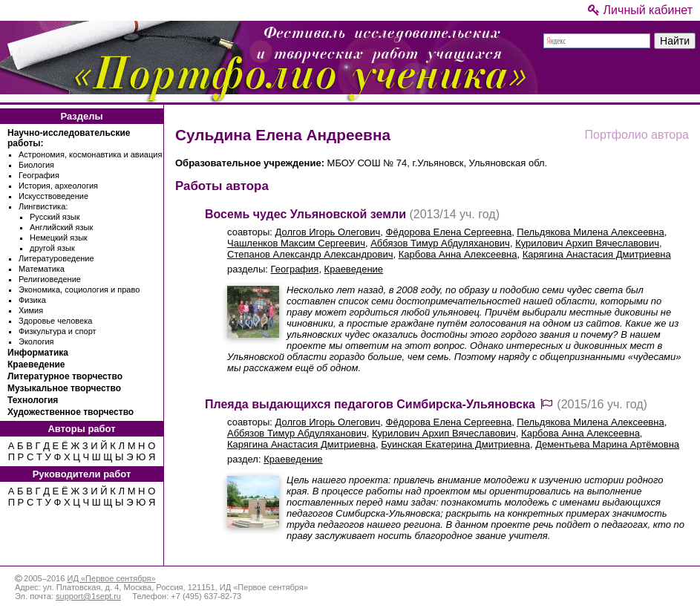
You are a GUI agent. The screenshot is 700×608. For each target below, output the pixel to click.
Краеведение (36, 365)
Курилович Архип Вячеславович (587, 243)
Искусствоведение (53, 196)
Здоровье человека (55, 321)
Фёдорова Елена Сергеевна (449, 232)
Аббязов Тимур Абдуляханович (440, 243)
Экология (36, 341)
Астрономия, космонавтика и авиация (90, 154)
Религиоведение (50, 279)
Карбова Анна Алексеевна (458, 254)
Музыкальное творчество (64, 388)
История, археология (58, 186)
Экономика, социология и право (79, 290)
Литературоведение (56, 258)
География (39, 175)
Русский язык (55, 217)
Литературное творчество (65, 376)
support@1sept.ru (88, 596)
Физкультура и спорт (58, 331)
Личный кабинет (640, 10)
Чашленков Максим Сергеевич (296, 243)
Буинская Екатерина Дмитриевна (455, 444)
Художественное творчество (71, 412)
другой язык (52, 248)
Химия (31, 310)
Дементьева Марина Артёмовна (607, 444)
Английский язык (61, 227)
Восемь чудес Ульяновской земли (305, 214)
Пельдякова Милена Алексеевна (590, 232)
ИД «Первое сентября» (111, 578)
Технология (33, 400)
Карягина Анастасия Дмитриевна (597, 254)
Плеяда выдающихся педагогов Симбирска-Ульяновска (370, 404)
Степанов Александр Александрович (310, 254)
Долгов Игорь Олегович (328, 232)
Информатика (38, 353)
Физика (32, 300)
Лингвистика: (43, 206)
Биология (36, 165)
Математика (42, 269)
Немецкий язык (59, 238)
